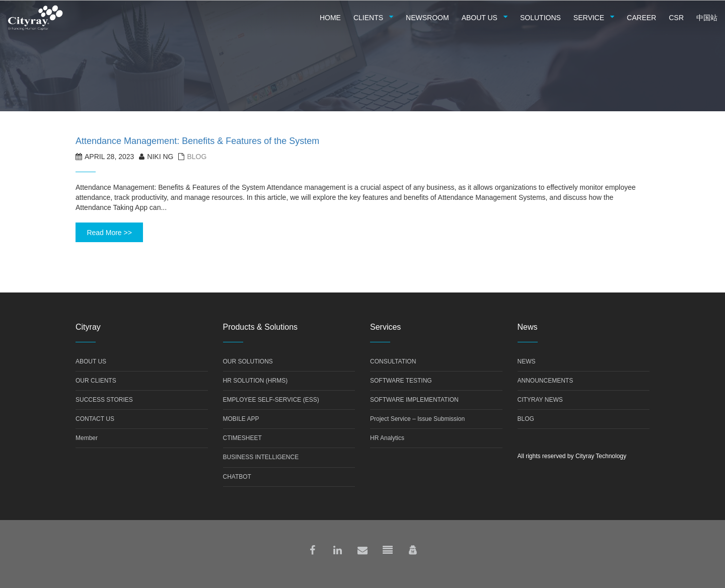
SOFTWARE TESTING (401, 381)
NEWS (527, 361)
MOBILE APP (241, 419)
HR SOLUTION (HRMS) (256, 381)
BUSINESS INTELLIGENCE (261, 457)
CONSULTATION (393, 361)
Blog (197, 157)
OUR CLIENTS (96, 381)
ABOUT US (91, 361)
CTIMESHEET (242, 438)
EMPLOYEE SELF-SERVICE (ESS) (271, 400)
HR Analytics (387, 438)
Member (87, 438)
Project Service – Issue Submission (417, 419)
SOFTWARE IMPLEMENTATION (414, 400)
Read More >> (109, 233)
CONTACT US (95, 419)
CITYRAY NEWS (540, 400)
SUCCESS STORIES (104, 400)
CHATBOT (237, 477)
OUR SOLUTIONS (248, 361)
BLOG (526, 419)
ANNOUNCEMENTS (546, 381)
